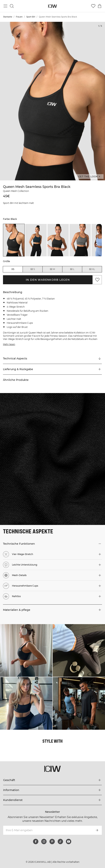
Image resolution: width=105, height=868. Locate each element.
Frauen (19, 17)
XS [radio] (13, 269)
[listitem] (14, 240)
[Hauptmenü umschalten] (5, 6)
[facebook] (36, 842)
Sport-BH (31, 17)
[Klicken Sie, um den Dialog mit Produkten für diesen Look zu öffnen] (26, 650)
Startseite (8, 17)
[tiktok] (60, 842)
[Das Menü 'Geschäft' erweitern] (52, 780)
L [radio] (72, 269)
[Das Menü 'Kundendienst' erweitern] (52, 800)
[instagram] (44, 842)
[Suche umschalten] (12, 6)
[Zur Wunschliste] (93, 6)
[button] (52, 369)
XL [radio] (92, 269)
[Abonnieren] (97, 830)
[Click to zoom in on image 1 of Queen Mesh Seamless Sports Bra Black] (52, 101)
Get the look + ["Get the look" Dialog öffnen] (89, 177)
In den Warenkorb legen (48, 280)
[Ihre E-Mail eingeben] (47, 830)
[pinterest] (52, 842)
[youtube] (69, 842)
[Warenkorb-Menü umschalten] (100, 6)
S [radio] (33, 269)
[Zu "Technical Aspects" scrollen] (52, 359)
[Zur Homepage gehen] (53, 6)
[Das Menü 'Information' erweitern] (52, 790)
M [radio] (52, 269)
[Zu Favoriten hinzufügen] (97, 280)
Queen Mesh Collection (16, 191)
